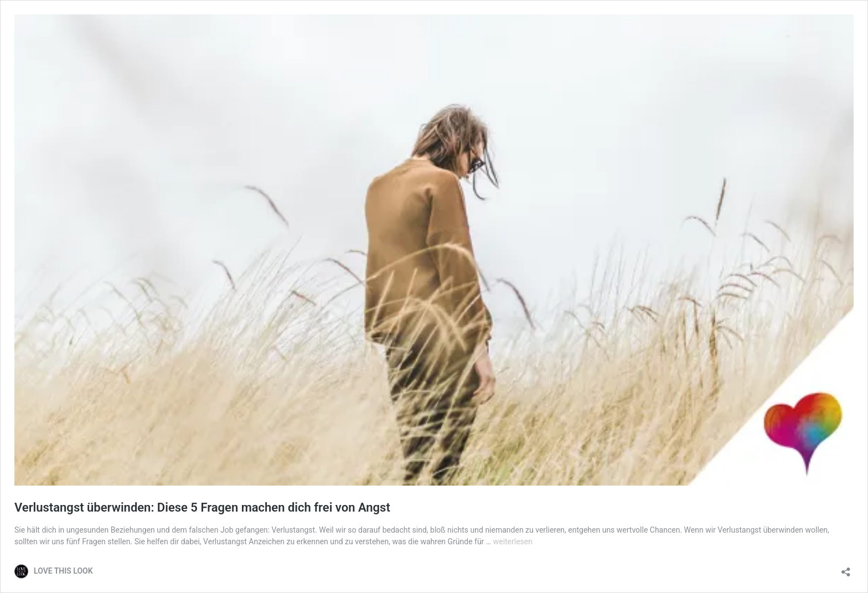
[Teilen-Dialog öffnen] (846, 568)
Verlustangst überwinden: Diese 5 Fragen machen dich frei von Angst (202, 507)
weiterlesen (513, 542)
